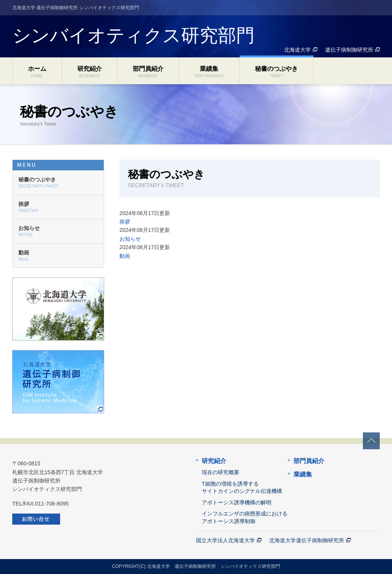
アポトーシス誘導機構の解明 (237, 502)
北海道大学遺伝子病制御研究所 (307, 540)
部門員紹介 (148, 72)
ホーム (37, 72)
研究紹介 (90, 72)
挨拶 (125, 222)
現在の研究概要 (220, 472)
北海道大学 (297, 50)
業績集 (209, 72)
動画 (125, 256)
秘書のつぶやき (276, 72)
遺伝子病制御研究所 (349, 50)
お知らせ (130, 239)
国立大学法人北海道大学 (225, 540)
